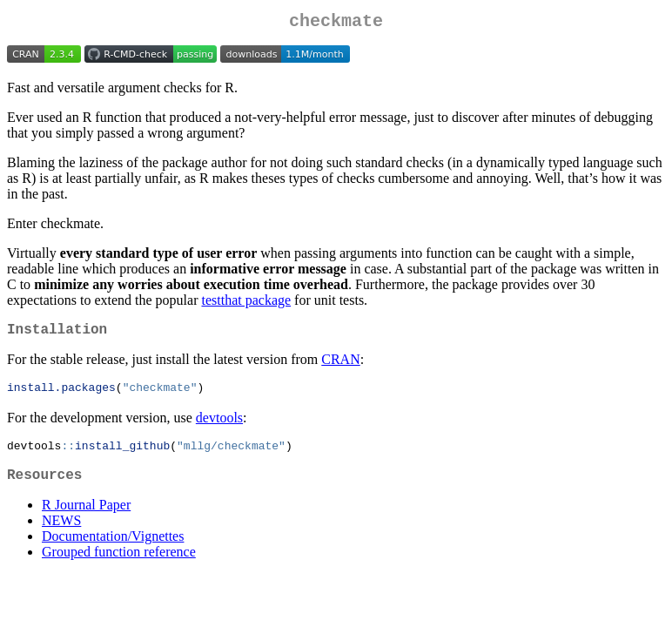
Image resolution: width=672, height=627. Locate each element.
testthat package (246, 303)
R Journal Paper (86, 518)
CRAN (340, 366)
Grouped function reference (119, 565)
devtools (219, 425)
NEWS (61, 533)
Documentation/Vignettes (113, 549)
